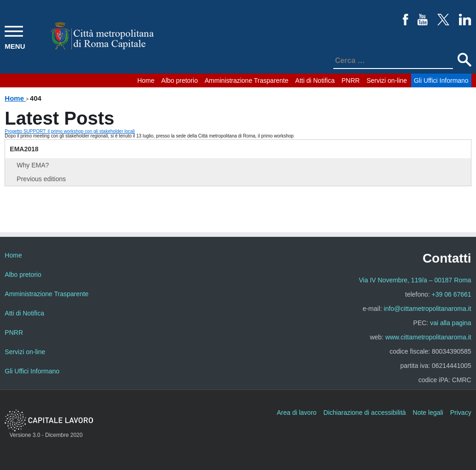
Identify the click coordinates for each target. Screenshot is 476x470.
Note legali (428, 413)
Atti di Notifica (315, 80)
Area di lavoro (296, 413)
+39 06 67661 (452, 294)
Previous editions (41, 179)
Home (146, 80)
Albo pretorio (179, 80)
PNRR (351, 80)
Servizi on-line (387, 80)
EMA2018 (24, 149)
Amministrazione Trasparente (246, 80)
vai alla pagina (451, 323)
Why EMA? (33, 165)
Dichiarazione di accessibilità (365, 413)
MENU (15, 46)
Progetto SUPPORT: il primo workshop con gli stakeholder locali (70, 131)
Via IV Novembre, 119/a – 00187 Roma (415, 280)
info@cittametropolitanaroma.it (428, 309)
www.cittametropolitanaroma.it (428, 337)
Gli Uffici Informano (441, 80)
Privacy (461, 413)
